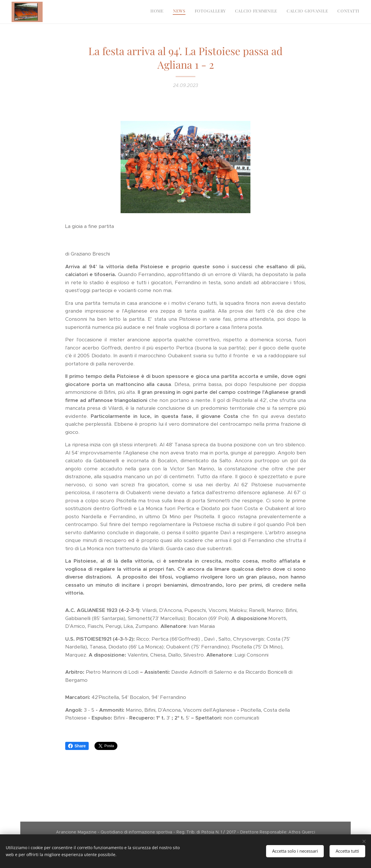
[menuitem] (315, 12)
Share (77, 746)
